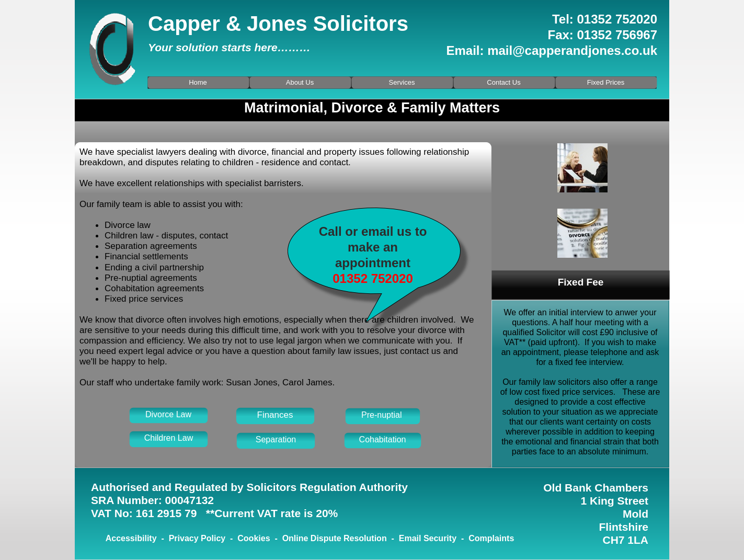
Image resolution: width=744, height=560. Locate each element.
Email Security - (434, 538)
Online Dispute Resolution (335, 538)
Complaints (491, 538)
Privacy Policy (197, 538)
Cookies (254, 538)
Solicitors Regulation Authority (327, 487)
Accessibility (131, 538)
